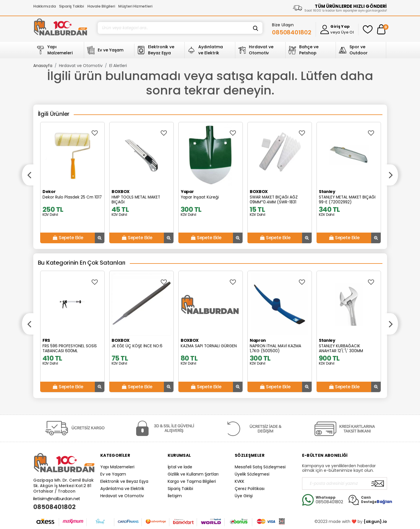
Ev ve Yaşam (113, 474)
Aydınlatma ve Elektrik (122, 489)
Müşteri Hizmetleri (135, 6)
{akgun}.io (375, 521)
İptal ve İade (180, 467)
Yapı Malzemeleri (117, 467)
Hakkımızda (45, 6)
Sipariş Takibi (71, 6)
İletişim (175, 496)
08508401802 (54, 507)
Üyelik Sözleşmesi (252, 474)
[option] (72, 183)
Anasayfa (43, 66)
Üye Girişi (244, 496)
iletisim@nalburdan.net (57, 499)
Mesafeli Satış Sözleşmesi (260, 467)
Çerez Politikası (250, 489)
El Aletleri (118, 66)
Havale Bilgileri (101, 6)
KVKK (239, 481)
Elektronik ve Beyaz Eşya (124, 481)
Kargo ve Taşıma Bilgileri (192, 481)
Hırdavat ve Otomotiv (81, 66)
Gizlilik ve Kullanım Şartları (193, 474)
